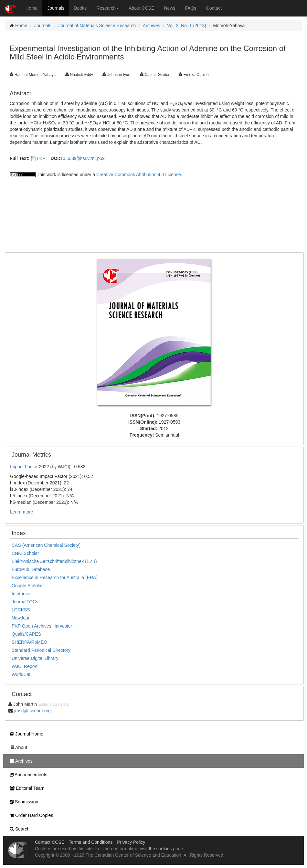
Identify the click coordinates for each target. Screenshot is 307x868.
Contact (214, 8)
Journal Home (25, 734)
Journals (56, 8)
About (17, 747)
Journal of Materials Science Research (97, 26)
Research (108, 8)
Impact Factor (24, 467)
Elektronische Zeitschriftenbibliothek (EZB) (54, 561)
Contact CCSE (50, 842)
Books (80, 8)
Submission (22, 802)
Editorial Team (25, 788)
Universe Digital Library (35, 658)
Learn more (22, 512)
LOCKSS (21, 610)
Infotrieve (21, 594)
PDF (41, 159)
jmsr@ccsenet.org (32, 711)
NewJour (21, 618)
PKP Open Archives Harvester (42, 626)
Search (18, 829)
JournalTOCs (25, 602)
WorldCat (21, 674)
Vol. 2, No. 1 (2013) (187, 26)
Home (32, 8)
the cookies (160, 849)
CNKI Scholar (25, 553)
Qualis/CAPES (26, 634)
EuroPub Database (31, 569)
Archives (152, 26)
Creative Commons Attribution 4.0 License (138, 175)
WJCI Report (25, 666)
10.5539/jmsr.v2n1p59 (82, 158)
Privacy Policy (131, 842)
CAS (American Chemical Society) (46, 545)
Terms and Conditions (91, 842)
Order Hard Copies (30, 815)
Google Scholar (27, 586)
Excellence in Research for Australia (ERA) (55, 577)
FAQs (191, 8)
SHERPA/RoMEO (29, 642)
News (170, 8)
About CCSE (141, 8)
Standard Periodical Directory (41, 650)
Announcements (27, 775)
